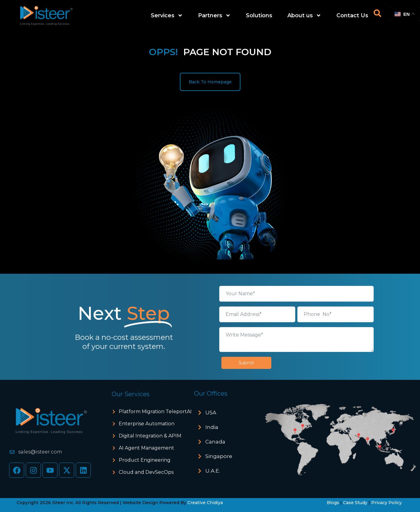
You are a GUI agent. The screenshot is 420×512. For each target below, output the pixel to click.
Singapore (219, 456)
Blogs (333, 503)
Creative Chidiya (205, 503)
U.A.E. (213, 471)
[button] (229, 413)
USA (211, 413)
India (212, 427)
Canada (215, 442)
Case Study (355, 503)
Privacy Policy (387, 503)
